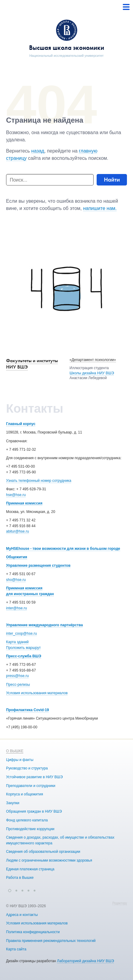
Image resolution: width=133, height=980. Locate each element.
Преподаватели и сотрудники (31, 786)
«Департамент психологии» (93, 360)
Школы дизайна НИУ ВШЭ (92, 373)
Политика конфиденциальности (33, 932)
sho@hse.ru (16, 580)
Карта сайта (16, 949)
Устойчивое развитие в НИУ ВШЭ (34, 777)
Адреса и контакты (22, 915)
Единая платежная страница (30, 869)
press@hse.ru (17, 676)
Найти (112, 180)
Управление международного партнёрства (44, 625)
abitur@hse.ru (18, 531)
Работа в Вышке (20, 878)
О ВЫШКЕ (15, 751)
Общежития (17, 557)
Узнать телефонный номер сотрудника (39, 481)
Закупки (13, 803)
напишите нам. (100, 208)
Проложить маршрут (23, 648)
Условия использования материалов (37, 693)
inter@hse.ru (17, 608)
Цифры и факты (20, 760)
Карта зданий (17, 642)
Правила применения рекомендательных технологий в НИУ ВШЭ (61, 941)
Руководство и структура (27, 768)
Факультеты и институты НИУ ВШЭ (32, 364)
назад (38, 151)
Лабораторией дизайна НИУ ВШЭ (85, 961)
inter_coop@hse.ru (22, 633)
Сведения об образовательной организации (43, 852)
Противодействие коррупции (30, 829)
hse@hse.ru (16, 495)
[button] (10, 890)
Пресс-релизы (18, 685)
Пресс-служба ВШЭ (24, 656)
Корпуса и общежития (25, 794)
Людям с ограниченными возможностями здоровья (49, 860)
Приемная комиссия (24, 503)
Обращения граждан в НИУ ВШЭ (34, 811)
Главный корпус (21, 424)
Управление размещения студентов (38, 566)
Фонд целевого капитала (27, 820)
